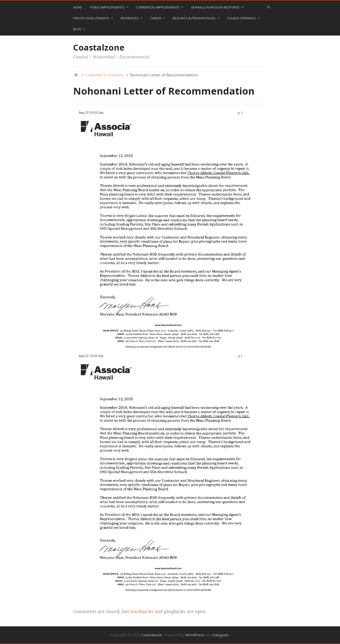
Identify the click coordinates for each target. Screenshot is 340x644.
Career (156, 18)
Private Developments (91, 18)
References (130, 18)
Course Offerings (241, 18)
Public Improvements (107, 7)
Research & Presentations (194, 18)
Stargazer (221, 635)
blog (77, 29)
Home (78, 7)
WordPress (195, 635)
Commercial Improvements (158, 7)
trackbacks (142, 611)
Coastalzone (99, 47)
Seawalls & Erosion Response (215, 7)
